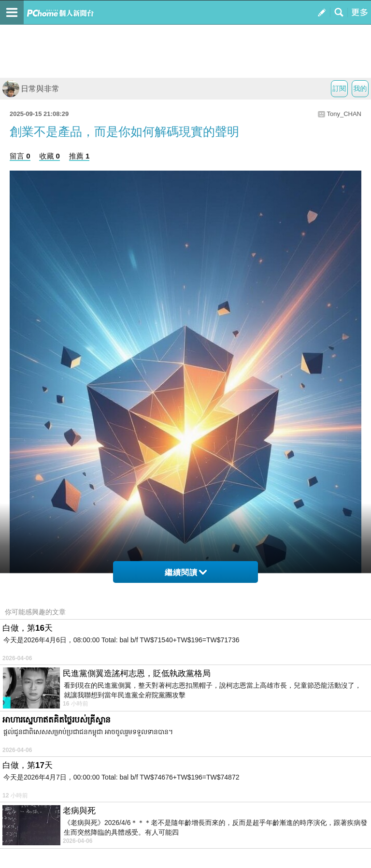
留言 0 (20, 156)
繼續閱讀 (186, 572)
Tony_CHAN (344, 114)
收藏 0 (50, 156)
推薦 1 (79, 156)
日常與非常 (31, 89)
